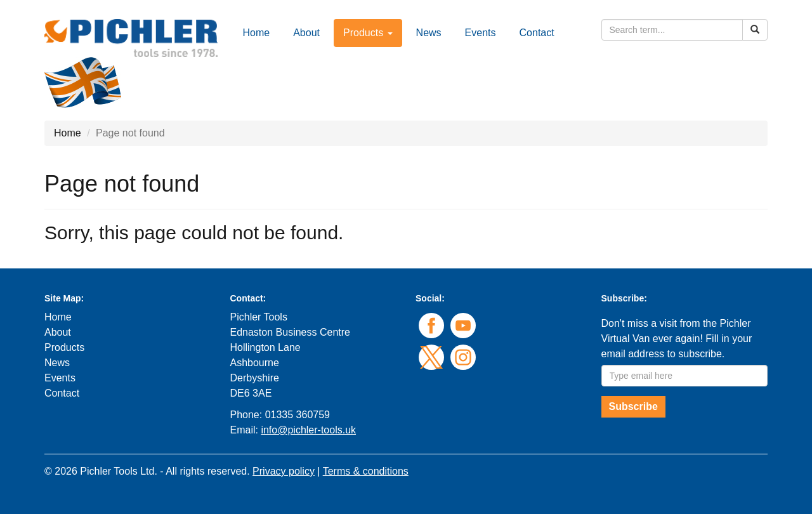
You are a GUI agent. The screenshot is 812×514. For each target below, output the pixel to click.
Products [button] (368, 33)
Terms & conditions (366, 471)
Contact (537, 33)
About (306, 33)
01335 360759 (298, 415)
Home (257, 33)
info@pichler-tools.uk (308, 430)
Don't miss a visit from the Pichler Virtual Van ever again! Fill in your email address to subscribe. (677, 339)
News (429, 33)
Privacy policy (284, 471)
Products (64, 347)
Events (481, 33)
